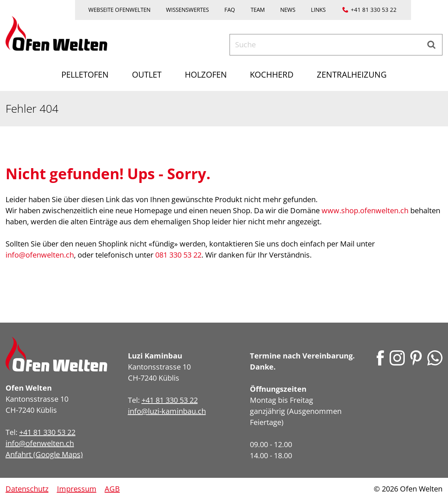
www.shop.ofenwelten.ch (365, 210)
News (288, 10)
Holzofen (206, 74)
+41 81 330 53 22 (374, 10)
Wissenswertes (187, 10)
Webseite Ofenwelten (119, 10)
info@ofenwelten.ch (40, 255)
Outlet (145, 74)
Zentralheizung (357, 74)
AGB (112, 489)
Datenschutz (27, 489)
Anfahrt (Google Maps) (44, 454)
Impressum (77, 489)
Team (258, 10)
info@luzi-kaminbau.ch (167, 411)
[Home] (56, 32)
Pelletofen (80, 74)
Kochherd (274, 74)
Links (318, 10)
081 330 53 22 (178, 255)
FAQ (230, 10)
